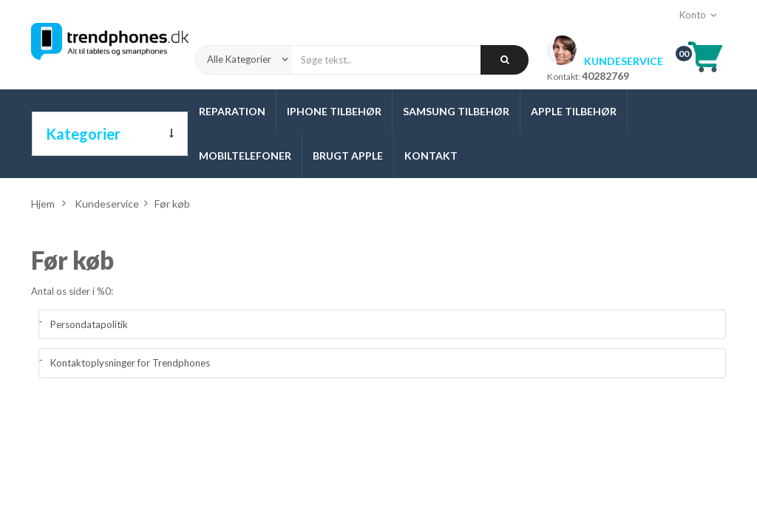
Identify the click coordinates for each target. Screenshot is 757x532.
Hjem (43, 204)
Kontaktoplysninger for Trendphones (130, 363)
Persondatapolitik (89, 324)
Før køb (72, 260)
